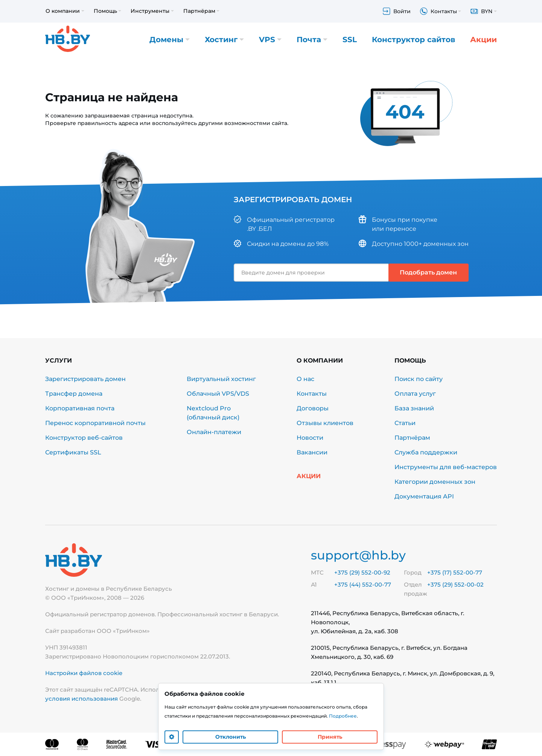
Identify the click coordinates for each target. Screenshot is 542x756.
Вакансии (312, 452)
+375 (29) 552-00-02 (455, 585)
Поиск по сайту (419, 379)
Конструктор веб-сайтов (84, 438)
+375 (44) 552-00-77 (363, 585)
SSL (350, 40)
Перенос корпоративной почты (95, 423)
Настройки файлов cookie (84, 673)
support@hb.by (358, 555)
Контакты (312, 394)
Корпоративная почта (80, 408)
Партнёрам (412, 438)
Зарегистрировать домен (85, 379)
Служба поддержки (426, 452)
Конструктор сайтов (413, 40)
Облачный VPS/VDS (218, 394)
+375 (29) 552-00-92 (362, 572)
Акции (483, 40)
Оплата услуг (415, 394)
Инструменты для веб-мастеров (446, 467)
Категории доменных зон (435, 482)
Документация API (424, 496)
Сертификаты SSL (73, 452)
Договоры (313, 408)
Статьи (405, 423)
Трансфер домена (74, 394)
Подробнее (343, 716)
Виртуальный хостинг (221, 379)
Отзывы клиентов (325, 423)
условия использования (81, 699)
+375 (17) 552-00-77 (455, 572)
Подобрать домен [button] (428, 272)
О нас (305, 379)
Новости (310, 438)
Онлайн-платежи (214, 432)
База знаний (414, 408)
